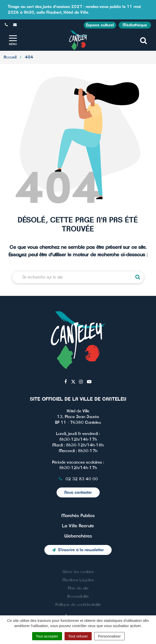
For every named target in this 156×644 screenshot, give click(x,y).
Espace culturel (100, 25)
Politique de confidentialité (78, 605)
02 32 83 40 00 (78, 479)
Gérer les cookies (78, 572)
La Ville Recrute (78, 526)
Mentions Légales (78, 580)
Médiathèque (135, 25)
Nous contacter (78, 492)
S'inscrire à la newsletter (78, 550)
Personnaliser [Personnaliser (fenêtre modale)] (109, 636)
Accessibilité (78, 596)
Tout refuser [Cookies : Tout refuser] (78, 636)
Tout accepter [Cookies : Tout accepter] (47, 636)
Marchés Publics (78, 516)
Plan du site (78, 588)
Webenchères (78, 536)
